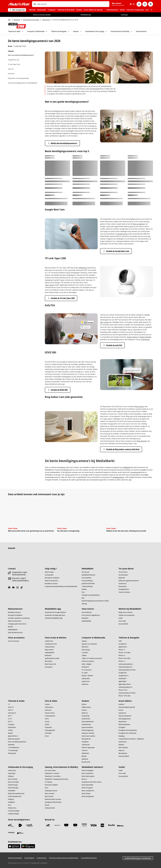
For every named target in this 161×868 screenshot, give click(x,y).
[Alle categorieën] (17, 10)
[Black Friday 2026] (50, 664)
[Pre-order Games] (50, 770)
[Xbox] (46, 788)
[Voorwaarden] (49, 575)
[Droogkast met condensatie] (127, 733)
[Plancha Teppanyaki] (88, 748)
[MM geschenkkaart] (84, 825)
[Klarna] (120, 826)
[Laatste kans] (49, 641)
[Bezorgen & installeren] (52, 578)
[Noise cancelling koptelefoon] (17, 742)
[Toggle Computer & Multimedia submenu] (47, 31)
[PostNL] (20, 825)
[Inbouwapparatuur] (125, 719)
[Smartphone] (123, 644)
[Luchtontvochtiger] (14, 811)
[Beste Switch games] (88, 776)
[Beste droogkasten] (88, 796)
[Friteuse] (84, 710)
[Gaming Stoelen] (50, 808)
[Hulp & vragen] (49, 572)
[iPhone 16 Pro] (123, 690)
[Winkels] (84, 589)
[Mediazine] (48, 655)
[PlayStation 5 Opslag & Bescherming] (56, 779)
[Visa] (93, 825)
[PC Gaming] (48, 782)
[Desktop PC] (85, 667)
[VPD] (29, 825)
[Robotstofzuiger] (13, 788)
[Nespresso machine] (88, 733)
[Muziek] (47, 805)
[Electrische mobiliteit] (51, 785)
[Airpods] (10, 733)
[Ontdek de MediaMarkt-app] (54, 618)
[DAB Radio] (11, 745)
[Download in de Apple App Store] (55, 615)
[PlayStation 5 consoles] (52, 773)
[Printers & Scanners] (88, 661)
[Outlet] (121, 618)
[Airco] (10, 805)
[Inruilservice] (122, 584)
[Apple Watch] (122, 681)
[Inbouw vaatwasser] (125, 716)
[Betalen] (10, 627)
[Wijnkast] (121, 745)
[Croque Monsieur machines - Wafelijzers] (131, 739)
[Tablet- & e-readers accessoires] (92, 658)
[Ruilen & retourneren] (51, 581)
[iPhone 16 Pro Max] (124, 658)
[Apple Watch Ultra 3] (125, 684)
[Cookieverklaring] (87, 586)
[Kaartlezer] (85, 684)
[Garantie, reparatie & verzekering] (19, 618)
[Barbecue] (85, 713)
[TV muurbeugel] (13, 750)
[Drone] (47, 736)
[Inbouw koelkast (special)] (127, 707)
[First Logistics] (20, 833)
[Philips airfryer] (86, 707)
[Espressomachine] (87, 727)
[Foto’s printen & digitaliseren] (91, 615)
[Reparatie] (122, 578)
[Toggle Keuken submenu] (81, 31)
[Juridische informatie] (88, 584)
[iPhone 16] (122, 655)
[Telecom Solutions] (124, 592)
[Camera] (47, 704)
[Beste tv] (84, 779)
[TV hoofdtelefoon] (14, 748)
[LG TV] (10, 719)
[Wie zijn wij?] (86, 572)
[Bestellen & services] (51, 584)
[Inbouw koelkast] (124, 756)
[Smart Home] (12, 770)
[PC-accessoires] (87, 670)
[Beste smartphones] (88, 791)
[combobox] (72, 4)
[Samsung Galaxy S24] (125, 687)
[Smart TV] (11, 707)
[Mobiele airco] (12, 808)
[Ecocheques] (49, 667)
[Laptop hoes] (86, 681)
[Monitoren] (85, 647)
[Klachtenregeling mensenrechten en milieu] (95, 601)
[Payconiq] (57, 825)
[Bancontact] (48, 825)
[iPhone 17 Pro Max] (124, 653)
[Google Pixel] (123, 673)
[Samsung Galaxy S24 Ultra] (127, 693)
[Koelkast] (121, 704)
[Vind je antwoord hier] (19, 574)
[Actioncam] (48, 710)
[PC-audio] (85, 673)
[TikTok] (22, 587)
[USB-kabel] (48, 733)
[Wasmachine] (123, 722)
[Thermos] (85, 750)
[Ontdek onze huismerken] (127, 615)
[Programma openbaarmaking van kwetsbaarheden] (61, 586)
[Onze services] (123, 572)
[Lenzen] (47, 722)
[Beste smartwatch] (87, 773)
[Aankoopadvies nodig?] (52, 658)
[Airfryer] (84, 704)
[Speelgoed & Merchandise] (53, 802)
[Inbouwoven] (123, 742)
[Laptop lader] (86, 678)
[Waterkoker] (85, 753)
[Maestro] (66, 825)
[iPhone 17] (122, 650)
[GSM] (120, 641)
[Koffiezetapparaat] (88, 730)
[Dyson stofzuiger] (13, 782)
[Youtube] (14, 587)
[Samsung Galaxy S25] (125, 667)
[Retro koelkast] (123, 748)
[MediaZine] (85, 618)
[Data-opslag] (86, 650)
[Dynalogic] (11, 833)
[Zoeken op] (35, 4)
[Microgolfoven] (86, 739)
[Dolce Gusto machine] (88, 736)
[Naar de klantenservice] (15, 633)
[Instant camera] (50, 713)
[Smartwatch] (122, 678)
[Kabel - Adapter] (87, 664)
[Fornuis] (121, 710)
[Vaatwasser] (122, 713)
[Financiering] (122, 586)
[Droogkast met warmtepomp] (128, 730)
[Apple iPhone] (123, 647)
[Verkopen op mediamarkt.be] (91, 595)
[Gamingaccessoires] (51, 791)
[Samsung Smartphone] (126, 664)
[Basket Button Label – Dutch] (151, 4)
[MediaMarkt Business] (89, 575)
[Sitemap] (84, 604)
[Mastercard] (75, 825)
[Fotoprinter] (48, 727)
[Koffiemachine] (86, 724)
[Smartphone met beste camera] (92, 782)
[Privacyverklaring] (87, 581)
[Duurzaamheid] (86, 578)
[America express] (102, 825)
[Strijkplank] (11, 802)
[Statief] (47, 724)
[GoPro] (47, 719)
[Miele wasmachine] (124, 724)
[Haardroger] (12, 773)
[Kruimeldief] (12, 791)
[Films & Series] (49, 796)
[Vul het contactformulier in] (20, 580)
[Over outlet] (122, 621)
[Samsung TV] (12, 713)
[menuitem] (32, 10)
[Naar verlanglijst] (145, 4)
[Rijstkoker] (85, 759)
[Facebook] (10, 587)
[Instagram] (18, 587)
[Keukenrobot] (86, 719)
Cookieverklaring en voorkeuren (138, 858)
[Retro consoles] (50, 794)
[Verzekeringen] (123, 575)
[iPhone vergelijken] (88, 770)
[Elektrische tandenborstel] (16, 794)
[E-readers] (85, 653)
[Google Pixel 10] (124, 676)
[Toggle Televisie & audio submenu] (22, 31)
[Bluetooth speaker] (14, 739)
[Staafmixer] (85, 742)
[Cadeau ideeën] (50, 647)
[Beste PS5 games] (87, 788)
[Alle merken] (49, 661)
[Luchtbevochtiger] (14, 814)
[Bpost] (11, 825)
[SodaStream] (86, 745)
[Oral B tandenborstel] (15, 796)
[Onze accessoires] (14, 641)
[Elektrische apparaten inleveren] (129, 581)
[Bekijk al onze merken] (126, 612)
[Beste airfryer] (86, 794)
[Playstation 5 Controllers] (53, 776)
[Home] (9, 20)
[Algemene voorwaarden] (15, 858)
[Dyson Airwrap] (13, 779)
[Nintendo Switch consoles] (53, 799)
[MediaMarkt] (19, 4)
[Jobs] (83, 598)
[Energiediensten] (124, 589)
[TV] (9, 704)
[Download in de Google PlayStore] (55, 612)
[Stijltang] (11, 776)
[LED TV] (10, 722)
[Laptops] (84, 641)
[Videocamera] (49, 707)
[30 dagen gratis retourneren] (17, 624)
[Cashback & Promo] (51, 644)
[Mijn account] (139, 4)
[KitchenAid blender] (88, 722)
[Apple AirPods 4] (13, 736)
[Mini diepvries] (123, 753)
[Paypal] (111, 825)
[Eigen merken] (49, 650)
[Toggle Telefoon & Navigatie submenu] (69, 31)
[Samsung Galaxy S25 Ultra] (127, 670)
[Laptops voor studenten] (89, 644)
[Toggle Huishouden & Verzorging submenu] (106, 31)
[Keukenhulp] (86, 716)
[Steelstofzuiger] (13, 785)
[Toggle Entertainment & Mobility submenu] (131, 31)
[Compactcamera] (50, 716)
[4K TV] (10, 716)
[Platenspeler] (12, 753)
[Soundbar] (11, 724)
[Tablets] (84, 655)
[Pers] (83, 592)
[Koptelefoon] (12, 727)
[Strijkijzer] (11, 799)
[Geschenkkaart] (87, 612)
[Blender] (84, 756)
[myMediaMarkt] (13, 630)
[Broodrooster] (86, 762)
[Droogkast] (122, 727)
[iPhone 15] (122, 661)
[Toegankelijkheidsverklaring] (89, 858)
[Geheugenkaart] (50, 730)
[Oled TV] (11, 710)
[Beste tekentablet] (87, 785)
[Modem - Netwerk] (87, 676)
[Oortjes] (10, 730)
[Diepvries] (122, 750)
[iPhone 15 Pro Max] (124, 696)
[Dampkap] (122, 736)
